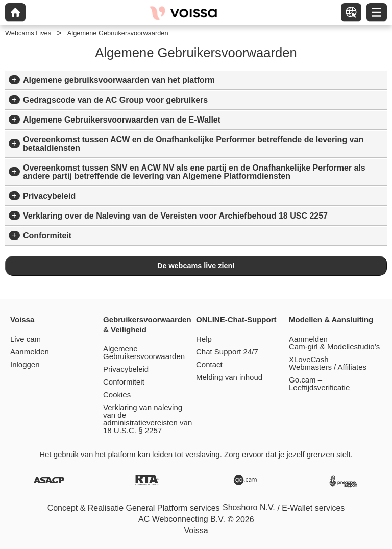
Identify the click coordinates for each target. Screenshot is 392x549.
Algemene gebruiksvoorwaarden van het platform (119, 80)
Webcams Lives (28, 33)
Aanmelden (30, 352)
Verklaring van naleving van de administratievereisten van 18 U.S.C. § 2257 (148, 419)
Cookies (117, 395)
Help (204, 339)
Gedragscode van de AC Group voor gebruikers (115, 100)
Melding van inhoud (229, 377)
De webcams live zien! (196, 266)
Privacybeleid (49, 196)
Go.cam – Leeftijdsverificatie (319, 384)
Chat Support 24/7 (227, 352)
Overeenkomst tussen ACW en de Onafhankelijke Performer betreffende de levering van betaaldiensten (193, 144)
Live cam (26, 339)
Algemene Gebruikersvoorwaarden (144, 352)
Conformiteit (47, 236)
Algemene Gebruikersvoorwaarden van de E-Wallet (122, 120)
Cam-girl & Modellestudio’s (334, 347)
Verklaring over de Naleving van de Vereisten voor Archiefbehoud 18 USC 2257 (175, 216)
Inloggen (25, 364)
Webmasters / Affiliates (328, 367)
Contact (209, 364)
